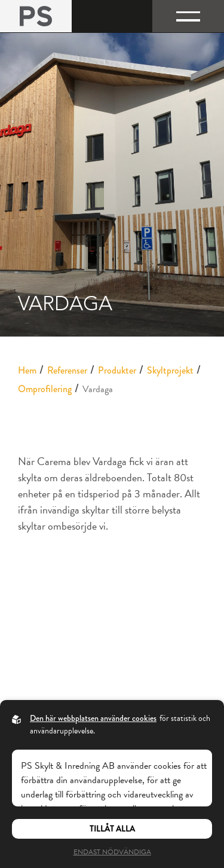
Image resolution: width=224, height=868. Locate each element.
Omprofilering (45, 389)
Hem (27, 370)
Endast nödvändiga (112, 852)
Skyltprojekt (170, 370)
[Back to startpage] (36, 16)
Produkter (117, 370)
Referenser (67, 370)
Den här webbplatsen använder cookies (93, 718)
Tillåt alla (112, 829)
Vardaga (98, 389)
